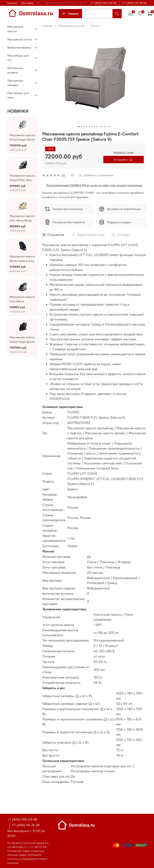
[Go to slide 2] (81, 127)
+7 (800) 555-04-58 (104, 3)
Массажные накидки (15, 83)
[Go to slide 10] (102, 127)
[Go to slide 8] (97, 127)
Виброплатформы (19, 47)
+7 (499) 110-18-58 (134, 3)
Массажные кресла (72, 26)
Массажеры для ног (18, 58)
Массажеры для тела (18, 95)
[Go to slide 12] (107, 127)
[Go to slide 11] (105, 127)
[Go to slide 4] (87, 127)
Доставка (27, 3)
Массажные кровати (15, 70)
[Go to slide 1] (79, 127)
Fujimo (95, 26)
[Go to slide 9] (99, 127)
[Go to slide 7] (94, 127)
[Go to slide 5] (89, 127)
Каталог (13, 3)
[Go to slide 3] (84, 127)
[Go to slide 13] (110, 127)
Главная (47, 26)
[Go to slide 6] (92, 127)
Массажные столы (20, 39)
